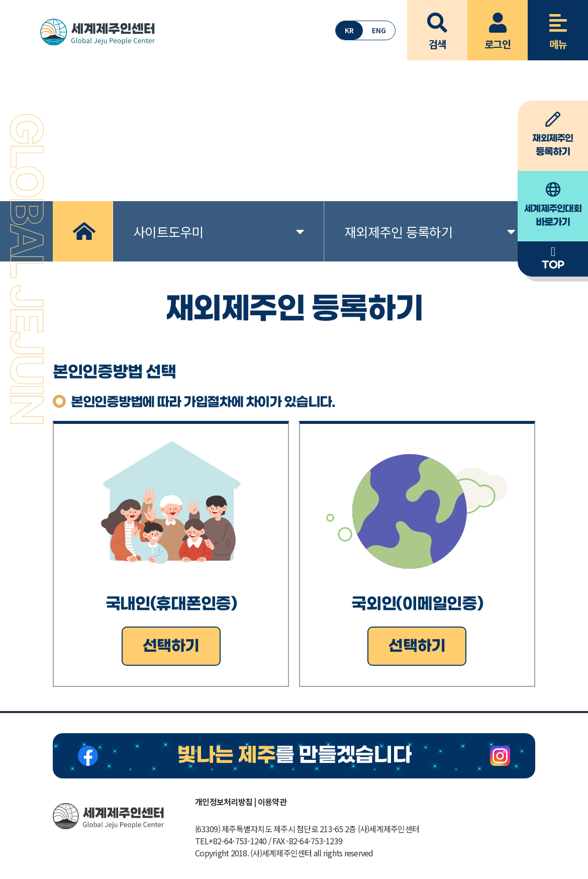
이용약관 (272, 802)
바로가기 (553, 205)
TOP (553, 258)
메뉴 (558, 26)
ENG (379, 30)
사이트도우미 (218, 232)
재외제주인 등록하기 (429, 232)
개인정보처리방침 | (226, 802)
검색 (437, 26)
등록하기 (553, 135)
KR (349, 30)
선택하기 (171, 646)
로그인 (498, 26)
